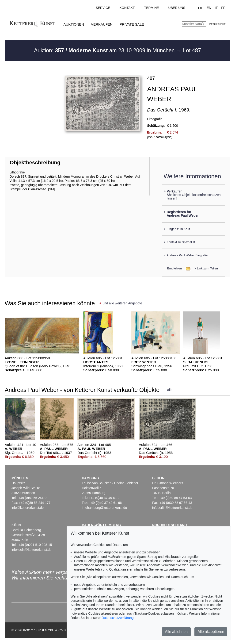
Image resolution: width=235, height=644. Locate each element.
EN (209, 8)
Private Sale (132, 24)
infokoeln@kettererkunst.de (32, 550)
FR (223, 8)
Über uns (177, 8)
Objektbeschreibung (35, 163)
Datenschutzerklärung (117, 618)
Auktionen (74, 24)
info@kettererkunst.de (28, 508)
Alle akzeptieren (211, 632)
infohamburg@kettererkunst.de (104, 508)
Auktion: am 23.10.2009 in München (105, 50)
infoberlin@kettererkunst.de (172, 508)
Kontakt (127, 8)
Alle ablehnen (176, 632)
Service (103, 8)
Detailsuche (218, 24)
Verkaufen (102, 24)
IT (216, 8)
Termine (152, 8)
